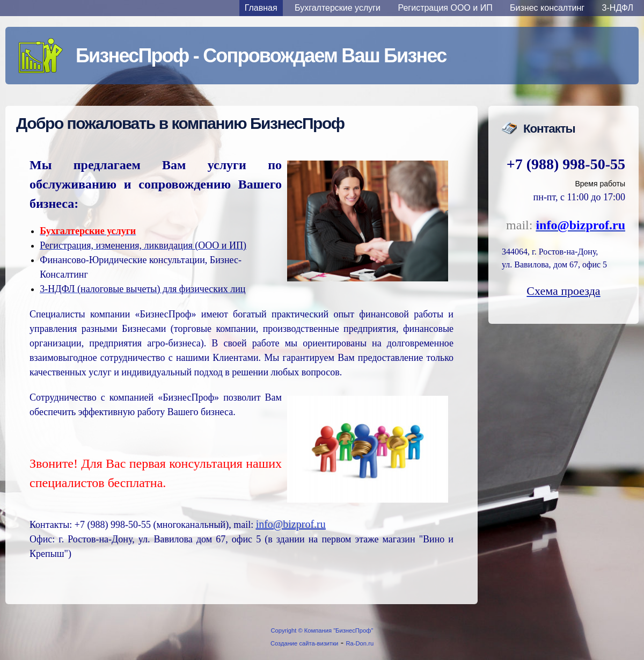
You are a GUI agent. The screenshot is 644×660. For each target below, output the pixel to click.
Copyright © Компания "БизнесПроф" (322, 630)
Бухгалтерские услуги (338, 8)
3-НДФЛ (618, 8)
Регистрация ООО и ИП (445, 8)
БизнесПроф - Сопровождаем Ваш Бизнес (261, 56)
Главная (261, 8)
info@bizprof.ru (291, 524)
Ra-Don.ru (360, 643)
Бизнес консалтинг (547, 8)
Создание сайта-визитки (304, 643)
